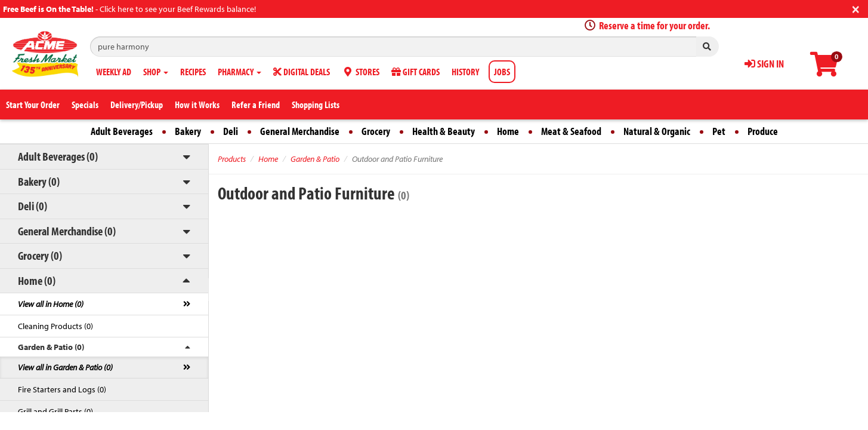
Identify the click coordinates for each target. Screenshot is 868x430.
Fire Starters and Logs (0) (62, 389)
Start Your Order (33, 105)
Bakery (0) (39, 181)
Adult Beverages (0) (58, 156)
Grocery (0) (40, 255)
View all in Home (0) (51, 304)
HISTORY (465, 72)
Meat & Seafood (571, 131)
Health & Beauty (444, 131)
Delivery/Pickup (137, 105)
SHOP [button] (156, 72)
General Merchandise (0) (67, 231)
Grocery (376, 131)
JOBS (502, 72)
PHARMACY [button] (240, 72)
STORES (361, 72)
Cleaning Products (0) (55, 326)
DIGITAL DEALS (302, 72)
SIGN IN (764, 64)
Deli (231, 131)
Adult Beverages (122, 131)
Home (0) (37, 280)
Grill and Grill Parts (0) (55, 411)
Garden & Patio (315, 159)
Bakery (188, 131)
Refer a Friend (256, 105)
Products (232, 159)
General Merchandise (300, 131)
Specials (85, 105)
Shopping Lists (316, 105)
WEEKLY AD (114, 72)
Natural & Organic (657, 131)
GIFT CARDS (416, 72)
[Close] (856, 8)
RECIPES (193, 72)
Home (508, 131)
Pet (719, 131)
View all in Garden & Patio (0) (65, 367)
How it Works (197, 105)
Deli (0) (33, 206)
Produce (763, 131)
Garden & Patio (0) (51, 347)
